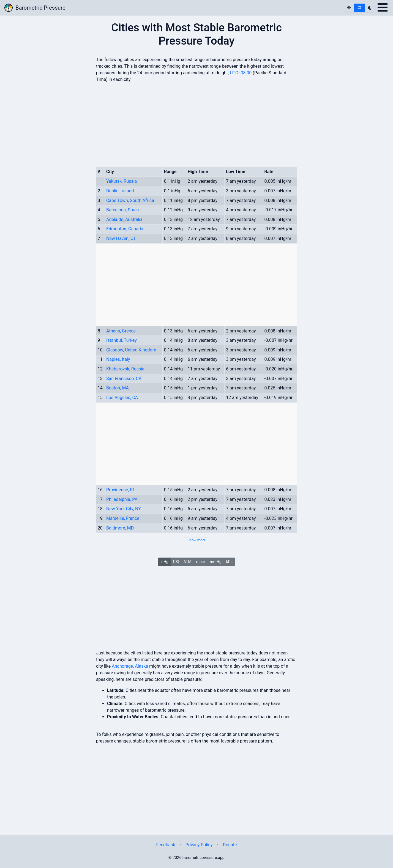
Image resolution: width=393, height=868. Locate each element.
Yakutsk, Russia (122, 181)
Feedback (166, 845)
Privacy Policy (199, 845)
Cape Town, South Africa (130, 200)
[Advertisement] (197, 783)
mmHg (215, 562)
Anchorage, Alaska (130, 666)
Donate (230, 845)
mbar (201, 562)
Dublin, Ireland (120, 191)
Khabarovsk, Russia (125, 369)
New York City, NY (124, 509)
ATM (188, 562)
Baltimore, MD (120, 528)
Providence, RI (120, 490)
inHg (164, 562)
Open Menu (383, 7)
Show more (196, 540)
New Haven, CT (121, 238)
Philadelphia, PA (122, 499)
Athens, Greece (121, 331)
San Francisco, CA (124, 379)
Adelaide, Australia (124, 219)
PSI (176, 562)
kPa (229, 562)
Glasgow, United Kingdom (131, 350)
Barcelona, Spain (122, 210)
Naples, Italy (118, 359)
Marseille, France (123, 518)
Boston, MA (118, 388)
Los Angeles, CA (122, 398)
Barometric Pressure (35, 8)
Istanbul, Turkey (122, 340)
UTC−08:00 (241, 73)
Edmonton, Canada (125, 229)
